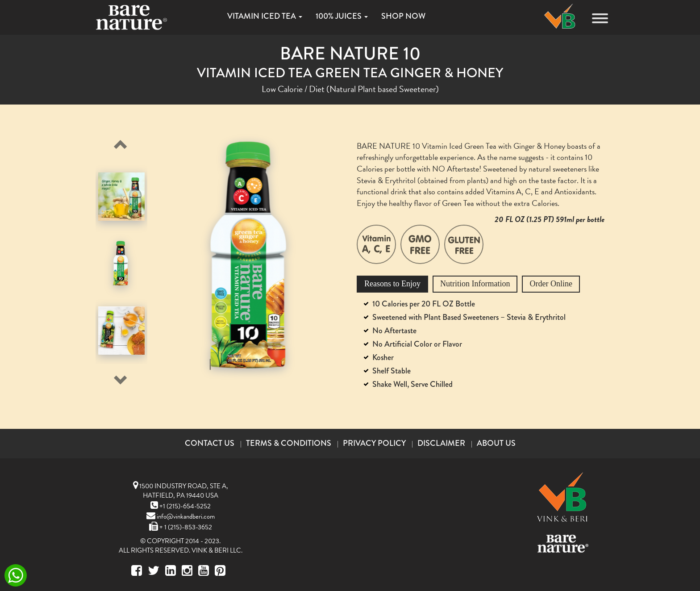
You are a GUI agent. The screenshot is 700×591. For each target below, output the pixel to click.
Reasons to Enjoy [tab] (392, 284)
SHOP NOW (403, 16)
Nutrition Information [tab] (475, 284)
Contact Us (210, 443)
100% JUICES (342, 16)
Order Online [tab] (551, 284)
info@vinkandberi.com (181, 516)
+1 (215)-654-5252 (181, 506)
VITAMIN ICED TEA (265, 16)
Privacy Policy (374, 443)
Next (118, 377)
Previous (118, 142)
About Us (496, 443)
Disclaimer (441, 443)
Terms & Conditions (289, 443)
